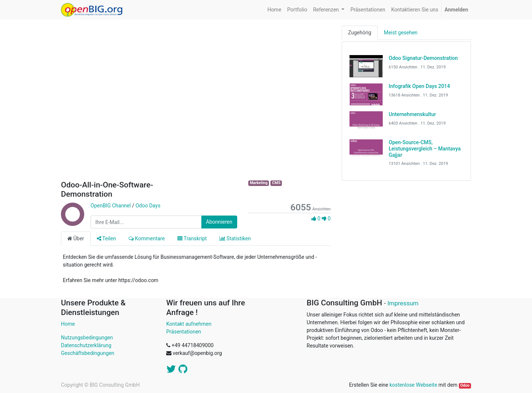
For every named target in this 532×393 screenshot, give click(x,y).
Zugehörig (360, 33)
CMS (277, 183)
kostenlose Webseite (413, 385)
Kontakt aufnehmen (189, 324)
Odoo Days (148, 206)
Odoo (465, 385)
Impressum (403, 303)
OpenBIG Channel (111, 206)
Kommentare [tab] (147, 238)
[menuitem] (274, 10)
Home (68, 324)
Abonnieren (219, 222)
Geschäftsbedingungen (88, 353)
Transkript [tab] (192, 238)
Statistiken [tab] (235, 238)
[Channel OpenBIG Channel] (72, 222)
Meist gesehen (401, 33)
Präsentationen (184, 332)
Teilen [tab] (106, 238)
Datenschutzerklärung (86, 345)
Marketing (259, 183)
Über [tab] (76, 238)
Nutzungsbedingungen (87, 338)
